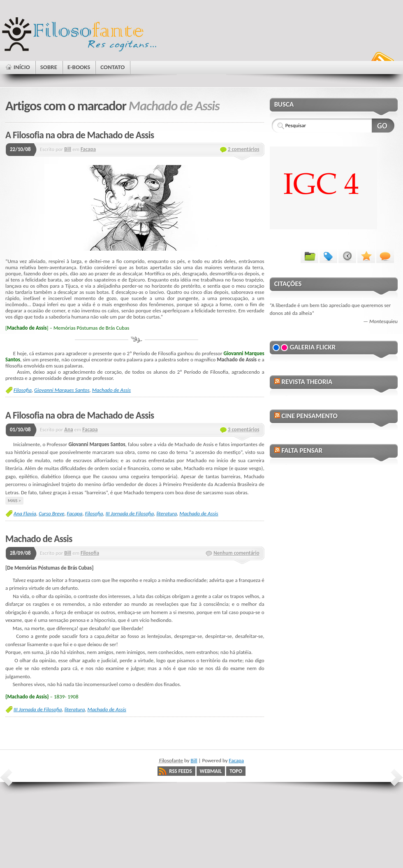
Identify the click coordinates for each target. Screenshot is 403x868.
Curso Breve (51, 513)
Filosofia (23, 390)
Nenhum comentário (236, 553)
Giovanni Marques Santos (62, 390)
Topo (236, 771)
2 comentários (244, 149)
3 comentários (244, 429)
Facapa (88, 149)
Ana (68, 429)
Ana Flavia (25, 513)
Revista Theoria (307, 382)
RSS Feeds (180, 771)
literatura (167, 513)
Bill (68, 149)
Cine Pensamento (309, 416)
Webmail (211, 771)
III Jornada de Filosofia (130, 513)
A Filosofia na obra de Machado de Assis (80, 135)
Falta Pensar (302, 450)
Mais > (14, 500)
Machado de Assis (111, 390)
